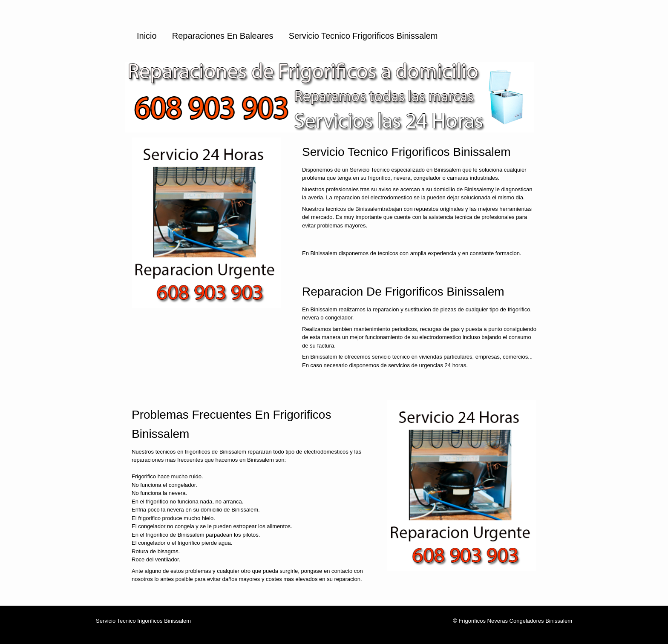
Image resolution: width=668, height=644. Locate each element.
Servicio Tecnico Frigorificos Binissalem (363, 36)
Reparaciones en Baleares (223, 36)
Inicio (147, 36)
